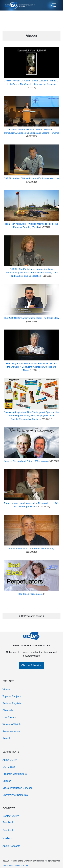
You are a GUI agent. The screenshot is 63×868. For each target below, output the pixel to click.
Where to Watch (12, 724)
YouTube (7, 838)
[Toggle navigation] (54, 5)
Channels (8, 710)
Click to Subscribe (31, 665)
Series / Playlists (12, 703)
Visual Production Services (17, 788)
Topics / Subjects (12, 696)
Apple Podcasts (11, 846)
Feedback (8, 822)
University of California (15, 795)
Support (7, 781)
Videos (6, 689)
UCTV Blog (9, 767)
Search (7, 738)
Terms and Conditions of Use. (16, 866)
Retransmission (11, 731)
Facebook (8, 830)
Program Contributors (15, 774)
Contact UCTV (11, 816)
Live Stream (9, 717)
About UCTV (10, 760)
